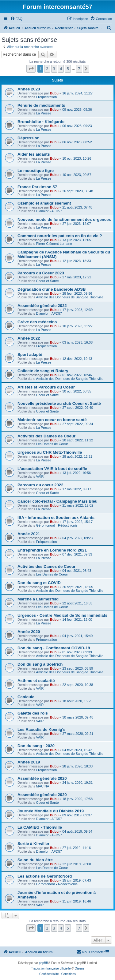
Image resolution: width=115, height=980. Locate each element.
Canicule (26, 697)
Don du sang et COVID (39, 583)
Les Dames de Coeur (52, 444)
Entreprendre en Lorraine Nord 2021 (52, 550)
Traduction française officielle (51, 968)
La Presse (44, 113)
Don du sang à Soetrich (40, 664)
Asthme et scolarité (36, 681)
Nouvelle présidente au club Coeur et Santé (59, 403)
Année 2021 (29, 534)
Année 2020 (29, 632)
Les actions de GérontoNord (45, 876)
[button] (31, 69)
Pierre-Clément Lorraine (54, 244)
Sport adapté (30, 355)
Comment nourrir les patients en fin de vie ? (60, 236)
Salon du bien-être (35, 860)
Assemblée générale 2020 (42, 778)
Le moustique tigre (36, 171)
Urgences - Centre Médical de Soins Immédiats (62, 615)
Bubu (54, 93)
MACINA (43, 786)
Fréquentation (47, 97)
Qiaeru (79, 968)
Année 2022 (29, 338)
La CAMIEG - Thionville (40, 827)
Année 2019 (29, 762)
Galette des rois (33, 713)
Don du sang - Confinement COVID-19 (54, 648)
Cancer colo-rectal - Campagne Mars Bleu (57, 501)
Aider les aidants (34, 154)
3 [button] (54, 69)
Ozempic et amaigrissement (44, 203)
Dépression (29, 138)
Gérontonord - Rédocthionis (57, 525)
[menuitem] (16, 19)
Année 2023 (29, 89)
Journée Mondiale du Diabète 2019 (51, 811)
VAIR (40, 476)
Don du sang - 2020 (36, 746)
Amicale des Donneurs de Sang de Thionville (70, 297)
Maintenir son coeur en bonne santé (52, 420)
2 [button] (47, 69)
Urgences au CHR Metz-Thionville (50, 452)
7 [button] (79, 69)
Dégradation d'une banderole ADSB (52, 289)
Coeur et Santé (48, 281)
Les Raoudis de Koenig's (41, 729)
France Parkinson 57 (37, 187)
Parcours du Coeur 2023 (41, 273)
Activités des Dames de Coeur (46, 436)
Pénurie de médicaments (41, 105)
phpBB (44, 963)
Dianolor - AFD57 (49, 211)
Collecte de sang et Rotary (43, 371)
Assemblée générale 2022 (42, 306)
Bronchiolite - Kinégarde (41, 122)
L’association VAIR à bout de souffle (52, 469)
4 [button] (61, 69)
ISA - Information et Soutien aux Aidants (56, 518)
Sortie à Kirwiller (33, 844)
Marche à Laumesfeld (38, 599)
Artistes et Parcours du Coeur (46, 387)
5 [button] (68, 69)
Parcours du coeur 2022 (40, 485)
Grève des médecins (37, 322)
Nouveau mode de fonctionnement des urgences (64, 219)
